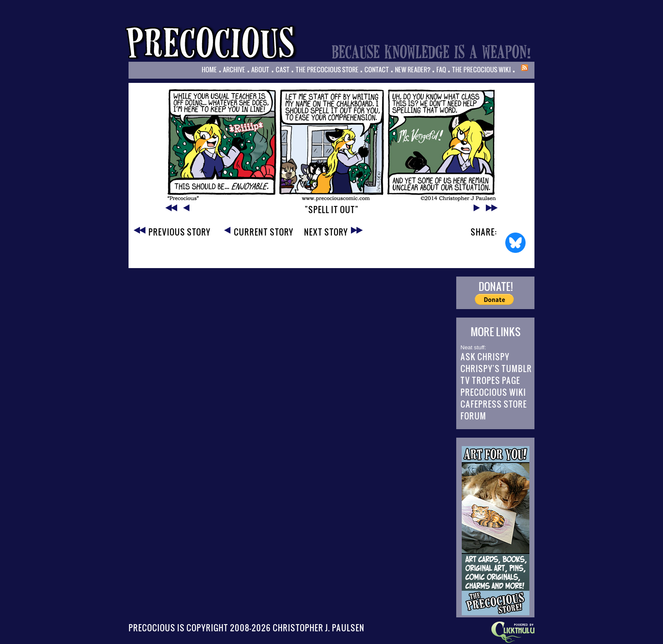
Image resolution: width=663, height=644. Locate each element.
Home (209, 69)
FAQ (441, 69)
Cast (283, 69)
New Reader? (413, 69)
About (260, 69)
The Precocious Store (327, 69)
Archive (234, 69)
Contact (377, 69)
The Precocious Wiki (481, 69)
